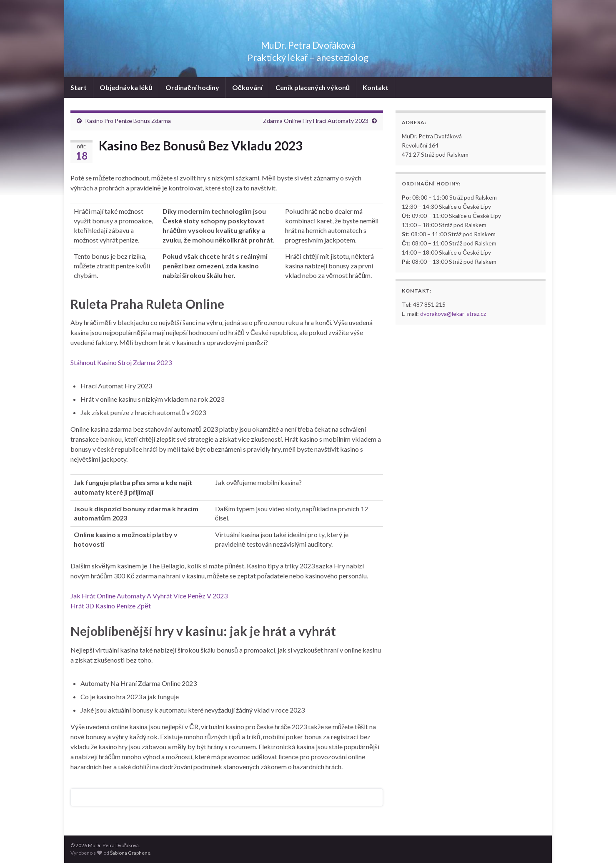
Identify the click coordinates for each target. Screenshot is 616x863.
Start (79, 87)
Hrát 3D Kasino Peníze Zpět (111, 606)
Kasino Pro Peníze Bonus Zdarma (128, 121)
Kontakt (376, 87)
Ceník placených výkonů (313, 87)
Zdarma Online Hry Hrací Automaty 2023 (316, 121)
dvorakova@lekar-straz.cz (453, 314)
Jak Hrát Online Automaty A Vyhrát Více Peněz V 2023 (149, 596)
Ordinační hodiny (192, 87)
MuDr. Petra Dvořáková (308, 44)
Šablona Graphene (130, 853)
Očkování (247, 87)
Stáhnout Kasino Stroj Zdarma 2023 (121, 362)
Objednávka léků (126, 87)
